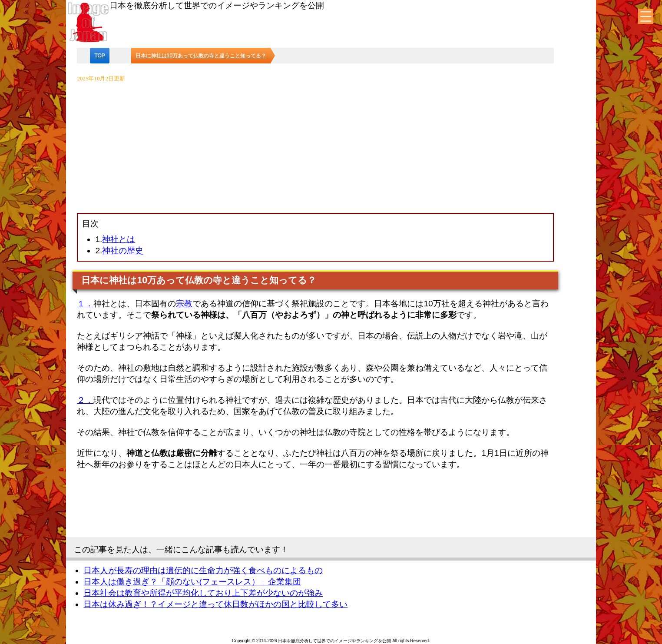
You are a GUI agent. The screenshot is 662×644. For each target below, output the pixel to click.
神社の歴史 (123, 251)
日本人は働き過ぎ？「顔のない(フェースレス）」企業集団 (192, 582)
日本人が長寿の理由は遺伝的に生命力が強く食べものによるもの (203, 570)
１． (85, 304)
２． (85, 400)
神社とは (119, 239)
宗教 (184, 304)
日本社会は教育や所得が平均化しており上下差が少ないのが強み (203, 593)
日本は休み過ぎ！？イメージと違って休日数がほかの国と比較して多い (215, 604)
